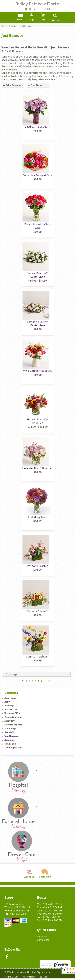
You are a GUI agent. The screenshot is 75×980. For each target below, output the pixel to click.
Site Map (44, 978)
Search (54, 21)
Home (4, 26)
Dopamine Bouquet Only (37, 176)
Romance (10, 741)
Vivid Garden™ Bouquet (37, 372)
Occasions (14, 26)
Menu (21, 20)
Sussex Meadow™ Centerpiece (37, 276)
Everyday (10, 722)
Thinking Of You (13, 748)
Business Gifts (12, 714)
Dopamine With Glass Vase (37, 227)
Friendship (10, 729)
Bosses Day (11, 710)
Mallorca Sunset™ (38, 612)
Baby (7, 703)
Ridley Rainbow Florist (38, 4)
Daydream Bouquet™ (37, 127)
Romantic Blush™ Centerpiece (38, 324)
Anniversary (11, 699)
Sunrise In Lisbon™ (38, 657)
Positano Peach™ (37, 567)
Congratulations (13, 718)
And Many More (38, 518)
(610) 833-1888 (37, 9)
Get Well (9, 733)
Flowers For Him (13, 725)
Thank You (10, 745)
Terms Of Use (12, 978)
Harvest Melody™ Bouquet (37, 422)
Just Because (12, 737)
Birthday (9, 706)
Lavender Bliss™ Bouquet (37, 469)
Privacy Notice (29, 978)
